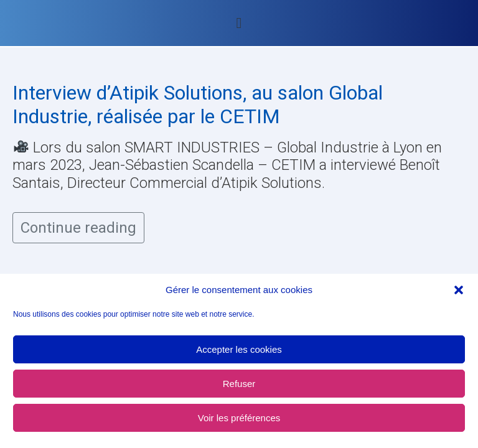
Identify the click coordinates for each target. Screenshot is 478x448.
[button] (459, 290)
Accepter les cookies (239, 349)
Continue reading (78, 228)
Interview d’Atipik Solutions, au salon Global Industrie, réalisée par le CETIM (198, 105)
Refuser (239, 384)
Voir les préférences (239, 418)
